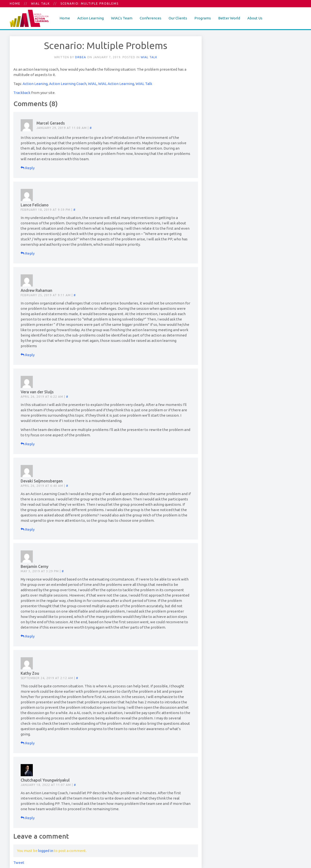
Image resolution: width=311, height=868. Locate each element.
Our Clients (178, 18)
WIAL (92, 84)
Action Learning (91, 18)
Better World (229, 18)
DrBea (81, 57)
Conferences (151, 18)
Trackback (22, 93)
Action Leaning (35, 84)
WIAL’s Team (122, 18)
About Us (255, 18)
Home (15, 4)
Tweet (19, 863)
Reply (28, 168)
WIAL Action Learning (116, 84)
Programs (203, 18)
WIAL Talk (40, 4)
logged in (46, 851)
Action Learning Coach (68, 84)
